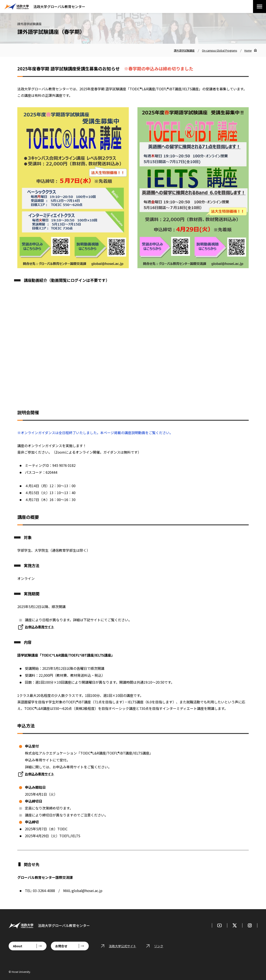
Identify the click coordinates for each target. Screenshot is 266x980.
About (18, 946)
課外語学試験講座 (184, 50)
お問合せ (61, 946)
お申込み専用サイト (40, 774)
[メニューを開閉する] (260, 6)
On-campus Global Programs (219, 50)
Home (248, 50)
